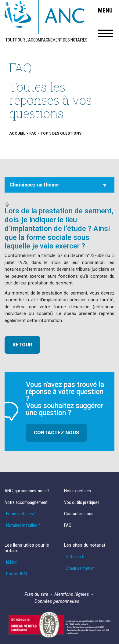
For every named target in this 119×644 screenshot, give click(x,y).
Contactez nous (56, 433)
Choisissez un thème (34, 185)
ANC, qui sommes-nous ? (27, 491)
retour (22, 345)
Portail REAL (17, 574)
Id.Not (11, 562)
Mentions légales (72, 594)
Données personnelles (57, 601)
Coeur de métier (80, 568)
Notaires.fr (75, 557)
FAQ (68, 525)
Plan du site (36, 594)
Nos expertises (78, 491)
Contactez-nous (79, 514)
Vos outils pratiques (82, 503)
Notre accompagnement (26, 503)
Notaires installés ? (23, 525)
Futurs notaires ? (21, 514)
